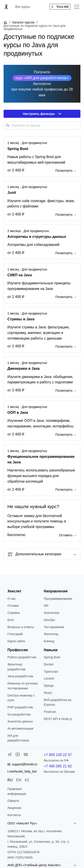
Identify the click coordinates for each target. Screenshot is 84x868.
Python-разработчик (22, 657)
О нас (12, 599)
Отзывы (13, 606)
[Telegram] (10, 755)
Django (49, 686)
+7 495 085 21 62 (58, 766)
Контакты (14, 815)
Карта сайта (16, 641)
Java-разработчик (20, 676)
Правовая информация (17, 791)
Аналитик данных (20, 721)
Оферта (13, 801)
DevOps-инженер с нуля (21, 698)
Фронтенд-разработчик (16, 667)
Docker (49, 664)
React (48, 693)
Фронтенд (51, 634)
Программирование (58, 599)
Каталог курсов (23, 22)
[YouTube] (18, 755)
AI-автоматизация (20, 729)
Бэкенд (49, 641)
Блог (11, 620)
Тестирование (54, 627)
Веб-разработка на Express (58, 702)
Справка (14, 613)
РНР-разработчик (20, 707)
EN (19, 780)
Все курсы (23, 7)
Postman (50, 712)
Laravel (49, 678)
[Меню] (77, 7)
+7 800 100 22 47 (58, 755)
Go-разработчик (19, 714)
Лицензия (14, 808)
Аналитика (52, 613)
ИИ (46, 606)
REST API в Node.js (58, 719)
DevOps (50, 620)
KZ (27, 780)
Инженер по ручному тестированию (23, 686)
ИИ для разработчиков (18, 738)
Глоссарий (15, 634)
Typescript (51, 672)
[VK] (26, 755)
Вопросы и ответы (21, 627)
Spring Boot (52, 657)
